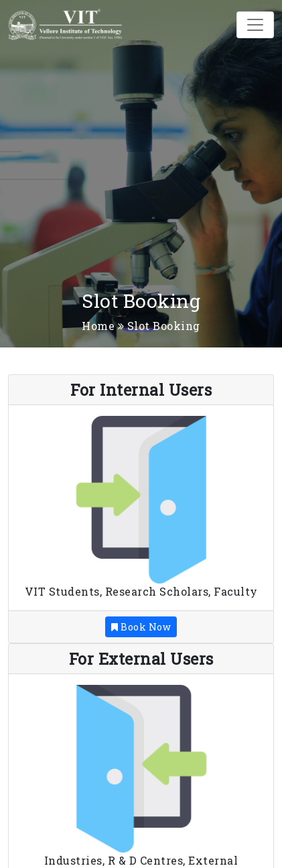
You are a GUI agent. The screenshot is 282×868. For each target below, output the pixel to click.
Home (98, 326)
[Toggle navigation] (255, 25)
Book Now (141, 627)
